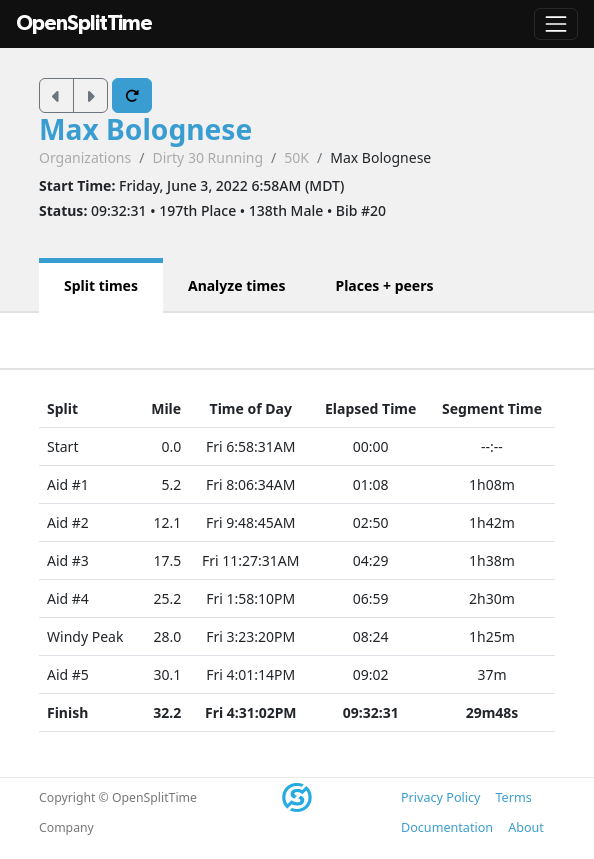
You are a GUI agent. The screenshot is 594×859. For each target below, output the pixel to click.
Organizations (85, 157)
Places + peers (384, 285)
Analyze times (237, 285)
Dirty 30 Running (207, 157)
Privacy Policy (440, 797)
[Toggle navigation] (556, 24)
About (526, 827)
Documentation (447, 827)
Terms (513, 797)
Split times (101, 285)
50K (296, 157)
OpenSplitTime (84, 23)
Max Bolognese (145, 129)
